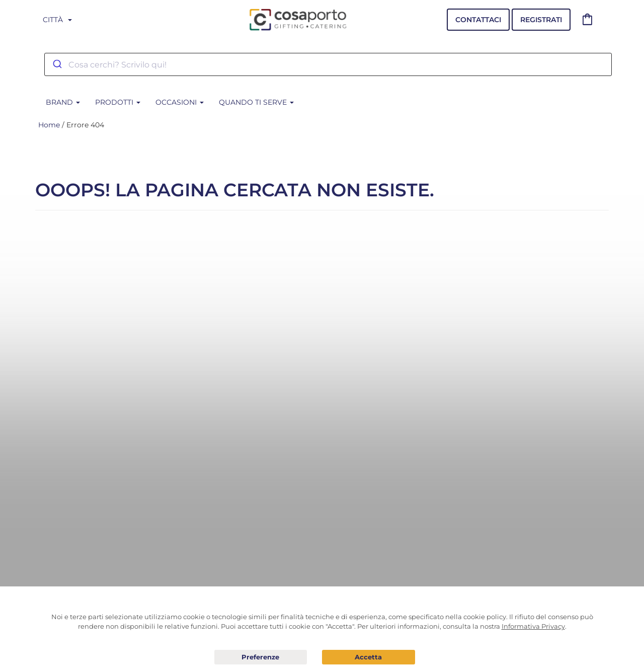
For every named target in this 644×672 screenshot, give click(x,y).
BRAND (63, 102)
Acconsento (369, 657)
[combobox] (328, 64)
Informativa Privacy (533, 626)
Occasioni (180, 102)
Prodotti (118, 102)
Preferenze (261, 657)
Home (49, 125)
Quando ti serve (256, 102)
